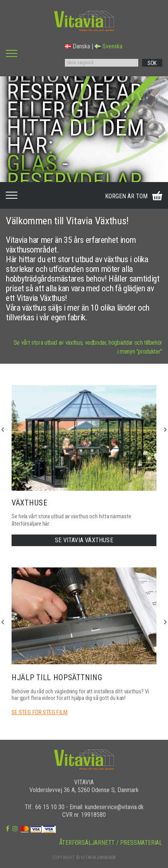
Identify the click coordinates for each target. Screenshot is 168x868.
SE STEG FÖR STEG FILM (40, 712)
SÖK (152, 63)
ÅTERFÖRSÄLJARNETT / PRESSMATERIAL (111, 843)
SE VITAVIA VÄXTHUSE (84, 540)
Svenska (109, 46)
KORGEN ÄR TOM (126, 196)
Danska (77, 46)
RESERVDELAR (74, 181)
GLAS (32, 163)
